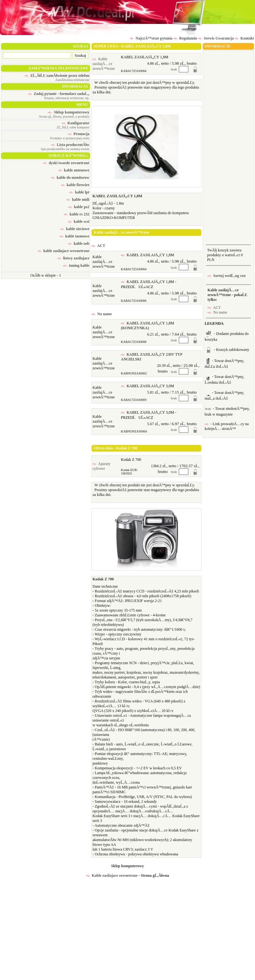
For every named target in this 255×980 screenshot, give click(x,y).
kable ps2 (79, 207)
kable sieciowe (75, 229)
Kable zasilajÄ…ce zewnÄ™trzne (104, 64)
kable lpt (79, 192)
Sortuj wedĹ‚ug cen (226, 276)
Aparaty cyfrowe (101, 466)
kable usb (79, 243)
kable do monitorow (70, 178)
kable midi (78, 200)
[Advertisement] (227, 147)
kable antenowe (74, 170)
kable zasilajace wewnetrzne (64, 251)
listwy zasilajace (73, 258)
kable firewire (75, 185)
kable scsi (79, 221)
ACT (98, 246)
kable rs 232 (76, 214)
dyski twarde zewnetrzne (66, 163)
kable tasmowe (75, 236)
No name (102, 314)
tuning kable (76, 265)
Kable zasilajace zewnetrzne (112, 875)
